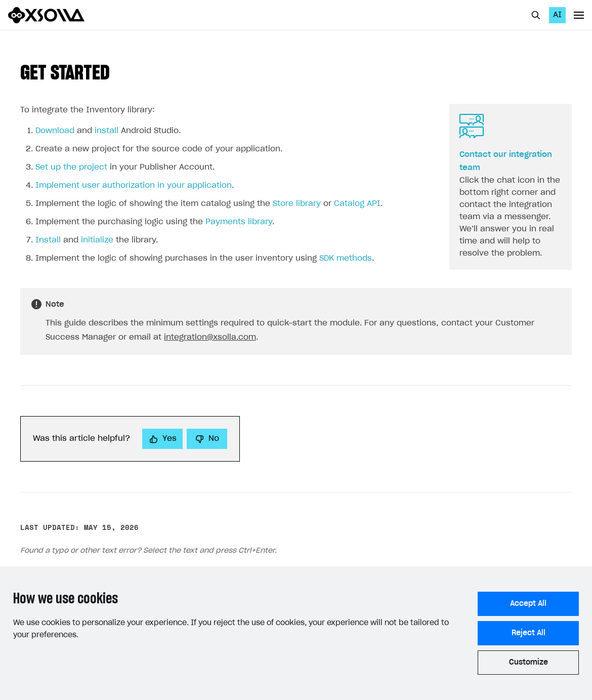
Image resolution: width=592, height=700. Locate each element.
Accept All (528, 604)
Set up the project (71, 167)
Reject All (528, 633)
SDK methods (346, 258)
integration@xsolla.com (210, 337)
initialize (97, 240)
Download (55, 131)
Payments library (239, 222)
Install (48, 240)
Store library (297, 204)
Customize (528, 663)
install (107, 131)
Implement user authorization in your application (134, 186)
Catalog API (357, 204)
